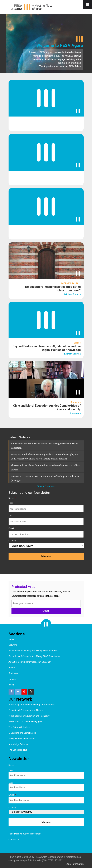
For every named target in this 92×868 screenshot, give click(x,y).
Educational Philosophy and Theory (26, 710)
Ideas (11, 639)
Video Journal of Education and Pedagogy (29, 716)
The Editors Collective (19, 727)
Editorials (33, 651)
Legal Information (75, 864)
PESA (38, 857)
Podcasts (13, 673)
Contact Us (14, 839)
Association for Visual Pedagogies (25, 721)
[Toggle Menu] (88, 5)
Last (11, 516)
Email (12, 528)
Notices (12, 679)
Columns (13, 645)
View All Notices (46, 486)
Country (12, 541)
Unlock (46, 611)
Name (12, 498)
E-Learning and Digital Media (22, 733)
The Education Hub (18, 750)
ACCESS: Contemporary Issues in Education (30, 662)
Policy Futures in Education (22, 739)
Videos (12, 668)
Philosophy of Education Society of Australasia (32, 704)
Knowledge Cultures (18, 744)
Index (11, 685)
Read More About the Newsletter (25, 834)
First (11, 503)
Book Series (34, 656)
